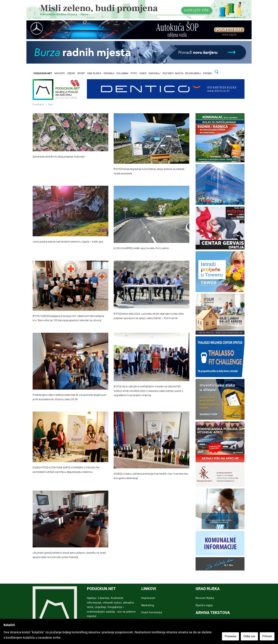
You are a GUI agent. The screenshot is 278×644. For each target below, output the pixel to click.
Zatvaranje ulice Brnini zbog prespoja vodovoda (59, 157)
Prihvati (267, 636)
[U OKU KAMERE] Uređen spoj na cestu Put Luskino (141, 248)
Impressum (148, 598)
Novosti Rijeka (205, 598)
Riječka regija (204, 605)
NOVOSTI (60, 73)
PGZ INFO (168, 73)
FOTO (134, 73)
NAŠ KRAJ (155, 73)
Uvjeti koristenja (152, 612)
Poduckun (38, 104)
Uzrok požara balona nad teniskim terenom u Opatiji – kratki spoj (68, 242)
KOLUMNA (122, 73)
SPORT (81, 73)
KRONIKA (109, 73)
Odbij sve (249, 636)
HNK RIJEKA (94, 73)
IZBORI (71, 73)
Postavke (230, 636)
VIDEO (143, 73)
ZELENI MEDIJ (193, 73)
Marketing (148, 605)
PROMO (208, 73)
